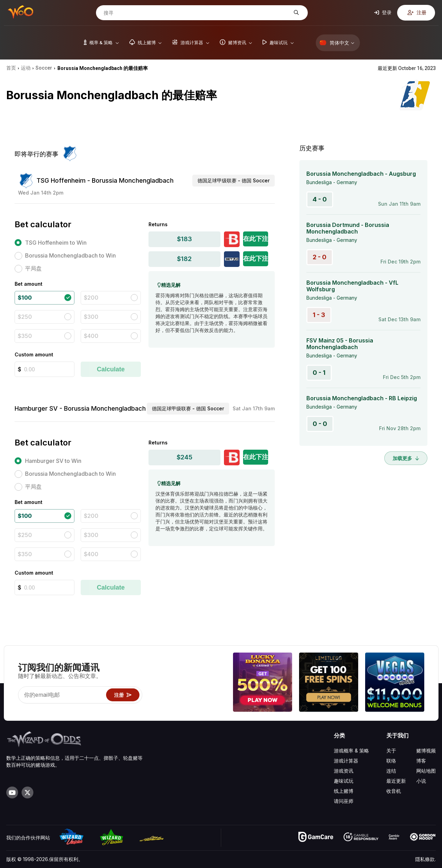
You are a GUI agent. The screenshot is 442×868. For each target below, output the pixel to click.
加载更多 (406, 458)
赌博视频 (426, 751)
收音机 (394, 791)
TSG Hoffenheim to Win (56, 243)
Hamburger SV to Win (53, 461)
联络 (391, 761)
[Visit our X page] (27, 792)
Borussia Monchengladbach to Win (70, 255)
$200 (91, 298)
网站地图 (426, 771)
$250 (25, 317)
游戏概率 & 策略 (351, 751)
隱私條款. (425, 859)
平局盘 (33, 268)
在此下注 (256, 239)
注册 (417, 12)
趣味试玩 (344, 781)
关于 (391, 751)
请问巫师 (344, 801)
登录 (383, 12)
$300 (91, 317)
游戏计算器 (346, 761)
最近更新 (396, 781)
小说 (421, 781)
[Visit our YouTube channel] (12, 792)
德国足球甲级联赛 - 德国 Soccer (234, 180)
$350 (25, 336)
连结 (391, 771)
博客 (421, 761)
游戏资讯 (344, 771)
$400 (91, 336)
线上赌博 (344, 791)
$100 (25, 298)
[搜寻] (196, 13)
